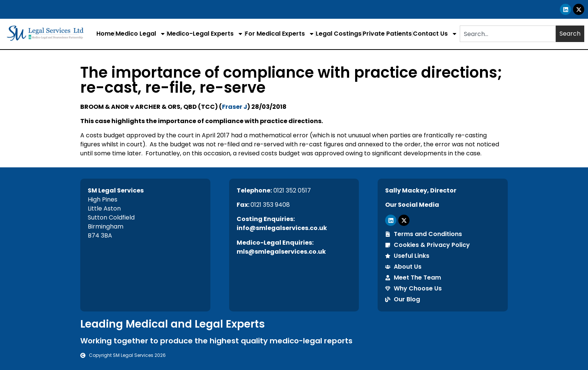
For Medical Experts (280, 34)
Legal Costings (339, 34)
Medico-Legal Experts (205, 34)
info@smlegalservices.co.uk (282, 228)
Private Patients (387, 34)
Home (105, 34)
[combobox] (508, 34)
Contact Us (435, 34)
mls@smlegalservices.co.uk (281, 252)
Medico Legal (141, 34)
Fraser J (235, 107)
